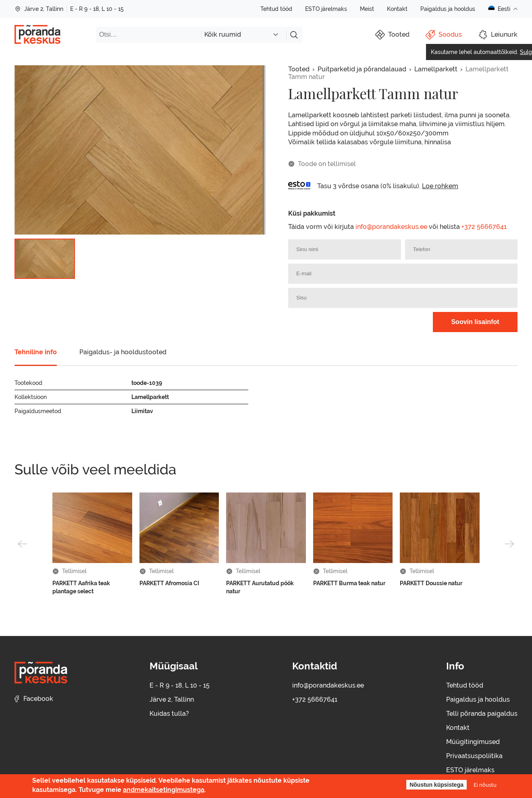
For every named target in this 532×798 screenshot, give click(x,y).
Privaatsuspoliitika (474, 756)
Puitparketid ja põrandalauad (362, 69)
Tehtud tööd (276, 9)
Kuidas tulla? (169, 714)
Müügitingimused (473, 742)
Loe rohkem (440, 186)
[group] (140, 150)
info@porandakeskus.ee (391, 227)
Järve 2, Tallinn (39, 9)
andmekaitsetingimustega (164, 790)
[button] (23, 544)
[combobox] (244, 35)
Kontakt (397, 9)
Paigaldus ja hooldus (448, 9)
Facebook (34, 699)
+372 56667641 (484, 227)
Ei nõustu (485, 785)
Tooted (299, 69)
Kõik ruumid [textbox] (223, 34)
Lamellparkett (436, 69)
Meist (367, 9)
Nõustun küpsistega (436, 785)
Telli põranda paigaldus (482, 714)
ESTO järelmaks (326, 9)
